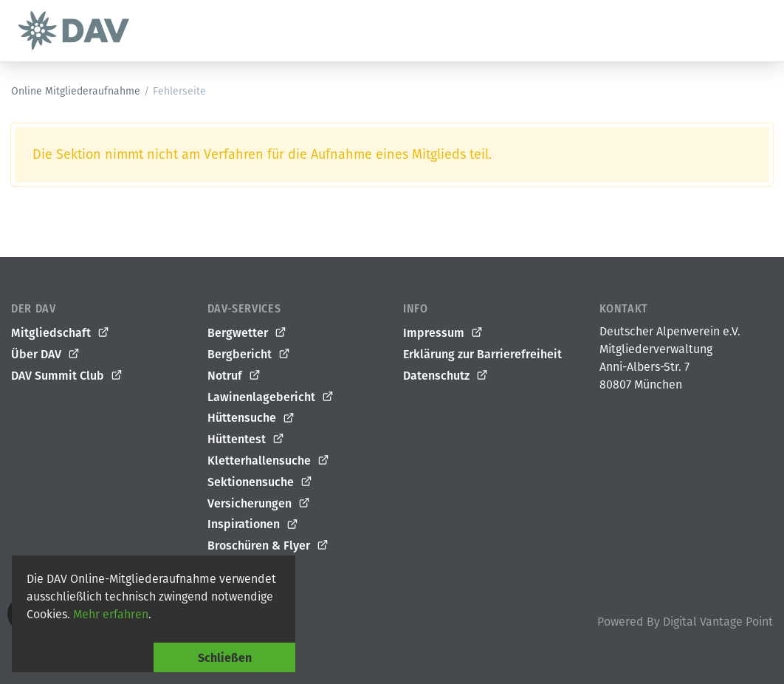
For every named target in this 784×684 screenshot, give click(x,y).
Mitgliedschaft (61, 333)
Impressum (443, 333)
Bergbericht (249, 355)
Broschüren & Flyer (268, 546)
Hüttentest (246, 440)
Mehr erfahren (111, 614)
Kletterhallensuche (269, 461)
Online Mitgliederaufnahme (76, 91)
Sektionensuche (260, 482)
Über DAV (46, 355)
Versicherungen (259, 504)
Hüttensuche (251, 418)
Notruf (234, 376)
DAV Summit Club (67, 376)
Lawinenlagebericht (271, 397)
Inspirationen (253, 524)
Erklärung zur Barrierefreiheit (482, 354)
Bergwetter (247, 333)
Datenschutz (446, 376)
